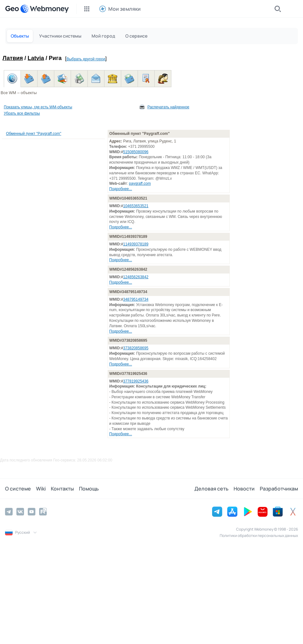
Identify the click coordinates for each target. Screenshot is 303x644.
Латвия (13, 58)
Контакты (62, 489)
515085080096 (136, 152)
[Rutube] (43, 512)
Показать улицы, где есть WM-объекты (38, 107)
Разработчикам (279, 489)
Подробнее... (121, 189)
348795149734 (136, 299)
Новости (244, 489)
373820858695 (136, 348)
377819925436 (136, 381)
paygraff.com (140, 184)
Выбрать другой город (86, 59)
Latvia (36, 58)
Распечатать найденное (168, 107)
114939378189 (136, 244)
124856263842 (136, 277)
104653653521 (136, 206)
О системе (18, 489)
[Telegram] (9, 512)
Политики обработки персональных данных (259, 536)
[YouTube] (32, 512)
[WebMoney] (45, 9)
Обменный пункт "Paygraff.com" (34, 134)
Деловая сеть (211, 489)
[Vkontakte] (20, 512)
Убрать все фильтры (22, 113)
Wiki (41, 489)
